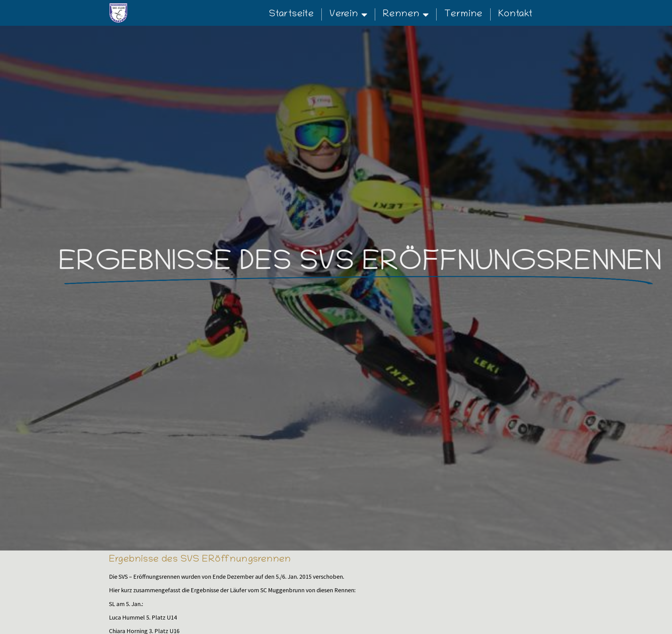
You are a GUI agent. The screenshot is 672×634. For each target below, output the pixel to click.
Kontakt (515, 14)
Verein (348, 14)
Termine (463, 14)
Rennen (406, 14)
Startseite (291, 14)
